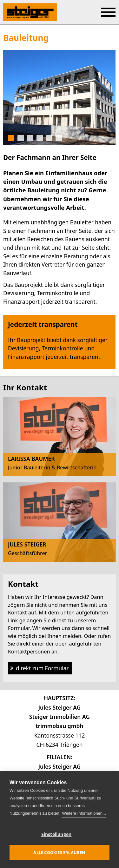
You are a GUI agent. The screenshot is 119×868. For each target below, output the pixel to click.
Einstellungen (56, 834)
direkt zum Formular (42, 668)
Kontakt (23, 584)
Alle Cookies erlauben (59, 852)
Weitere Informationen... (84, 813)
